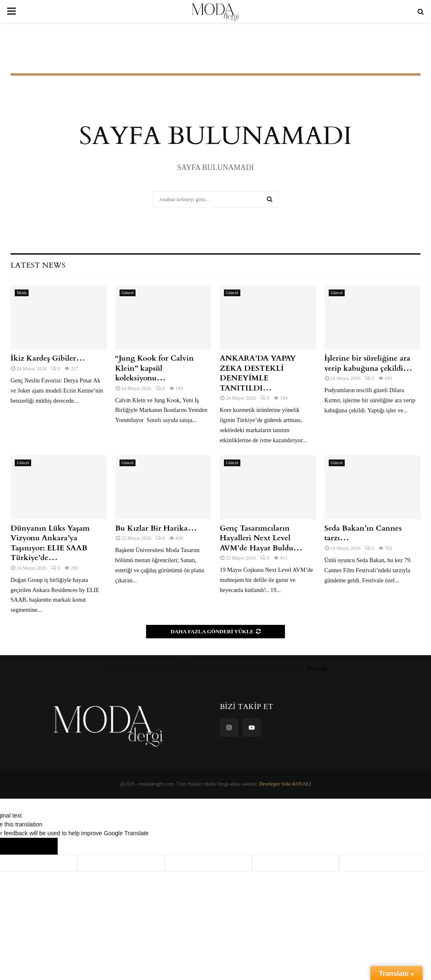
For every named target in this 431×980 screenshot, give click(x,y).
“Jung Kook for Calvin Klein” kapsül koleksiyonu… (155, 368)
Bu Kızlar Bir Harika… (156, 528)
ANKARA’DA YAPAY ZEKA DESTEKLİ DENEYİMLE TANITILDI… (258, 373)
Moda (22, 293)
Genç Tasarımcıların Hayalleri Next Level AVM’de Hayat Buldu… (261, 538)
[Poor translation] (41, 846)
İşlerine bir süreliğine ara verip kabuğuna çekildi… (368, 363)
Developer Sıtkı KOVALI (285, 784)
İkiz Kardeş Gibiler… (48, 358)
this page (317, 668)
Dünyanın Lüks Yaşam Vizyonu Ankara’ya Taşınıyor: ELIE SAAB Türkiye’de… (50, 543)
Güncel (128, 293)
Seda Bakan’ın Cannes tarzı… (363, 533)
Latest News (38, 265)
